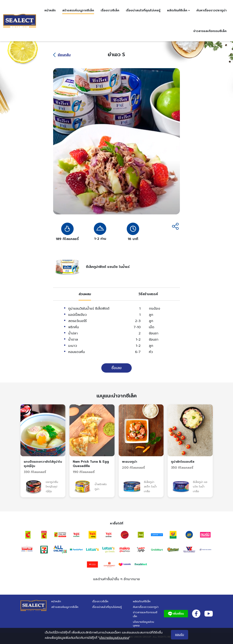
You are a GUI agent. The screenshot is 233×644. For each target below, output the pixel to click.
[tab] (85, 294)
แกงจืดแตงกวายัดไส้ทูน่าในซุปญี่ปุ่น (43, 464)
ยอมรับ (180, 635)
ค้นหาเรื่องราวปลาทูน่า (211, 10)
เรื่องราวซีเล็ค (110, 10)
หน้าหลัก (50, 10)
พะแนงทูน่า (130, 462)
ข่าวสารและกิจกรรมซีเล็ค (210, 31)
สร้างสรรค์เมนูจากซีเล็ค (78, 10)
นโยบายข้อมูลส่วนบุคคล (143, 624)
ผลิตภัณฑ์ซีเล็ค (142, 601)
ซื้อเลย (117, 368)
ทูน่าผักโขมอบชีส (183, 462)
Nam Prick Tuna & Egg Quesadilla (91, 464)
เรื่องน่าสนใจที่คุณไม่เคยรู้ (143, 10)
